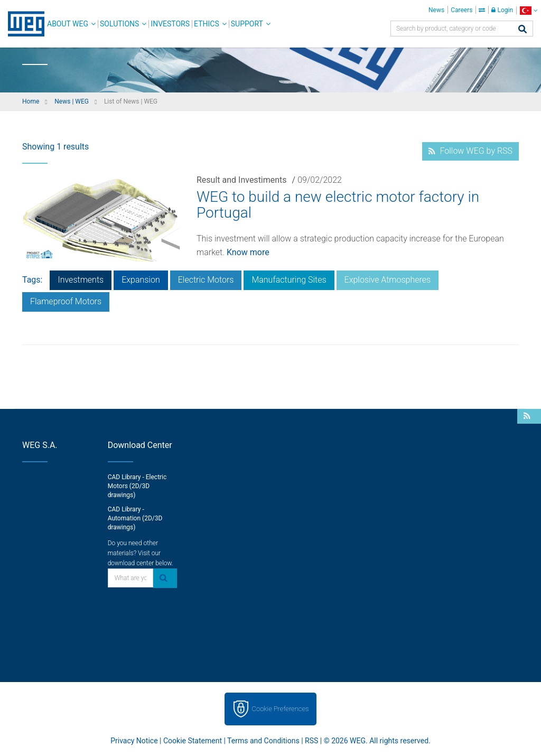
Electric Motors (206, 280)
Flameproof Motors (66, 301)
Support (247, 24)
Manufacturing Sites (289, 280)
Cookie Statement (193, 741)
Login (502, 10)
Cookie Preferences (281, 709)
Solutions (119, 24)
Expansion (141, 280)
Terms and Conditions (263, 741)
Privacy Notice (134, 741)
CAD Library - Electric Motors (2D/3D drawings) (137, 486)
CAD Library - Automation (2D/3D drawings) (135, 518)
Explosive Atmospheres (388, 280)
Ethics (207, 24)
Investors (170, 24)
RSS (311, 741)
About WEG (68, 24)
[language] (529, 10)
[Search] (523, 30)
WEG (22, 24)
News (436, 10)
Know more (248, 252)
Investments (81, 280)
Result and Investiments (242, 180)
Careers (461, 10)
